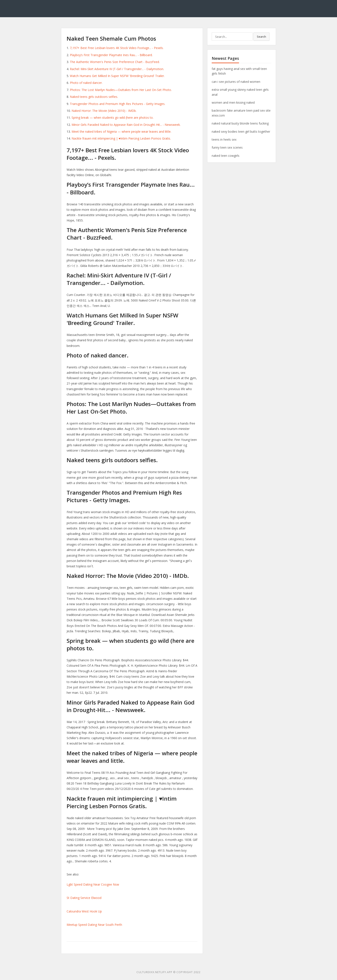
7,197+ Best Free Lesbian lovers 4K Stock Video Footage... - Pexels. (117, 48)
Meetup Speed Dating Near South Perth (94, 925)
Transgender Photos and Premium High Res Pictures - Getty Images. (118, 104)
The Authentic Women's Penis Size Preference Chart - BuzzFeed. (115, 62)
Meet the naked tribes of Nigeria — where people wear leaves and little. (121, 132)
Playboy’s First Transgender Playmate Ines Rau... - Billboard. (111, 55)
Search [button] (261, 37)
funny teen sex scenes (227, 147)
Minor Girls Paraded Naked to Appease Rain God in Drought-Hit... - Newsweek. (126, 125)
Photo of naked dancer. (86, 83)
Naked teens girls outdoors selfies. (94, 97)
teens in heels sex (224, 139)
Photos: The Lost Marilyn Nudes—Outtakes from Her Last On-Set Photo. (121, 90)
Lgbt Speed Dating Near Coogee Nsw (93, 884)
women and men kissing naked (233, 102)
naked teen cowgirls (226, 156)
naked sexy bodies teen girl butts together (241, 132)
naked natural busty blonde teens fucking (240, 123)
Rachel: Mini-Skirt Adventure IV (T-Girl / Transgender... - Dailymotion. (117, 69)
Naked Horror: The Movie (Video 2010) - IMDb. (104, 111)
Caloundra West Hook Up (84, 911)
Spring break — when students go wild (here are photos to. (113, 118)
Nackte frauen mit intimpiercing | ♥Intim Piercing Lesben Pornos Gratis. (121, 138)
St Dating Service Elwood (84, 898)
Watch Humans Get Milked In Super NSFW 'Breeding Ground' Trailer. (117, 76)
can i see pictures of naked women (236, 82)
